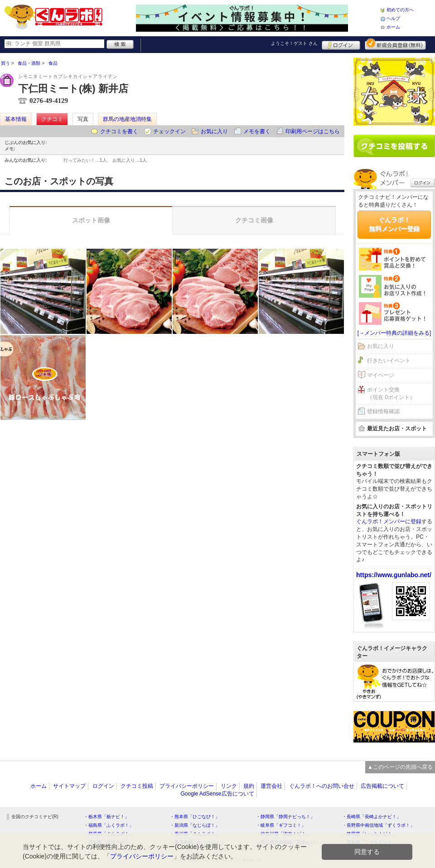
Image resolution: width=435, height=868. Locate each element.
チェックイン (169, 131)
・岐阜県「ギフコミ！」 (281, 825)
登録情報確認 (383, 411)
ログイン (341, 44)
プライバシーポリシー (187, 786)
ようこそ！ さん (294, 43)
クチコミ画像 (254, 220)
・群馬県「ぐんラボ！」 (109, 834)
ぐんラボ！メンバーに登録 (389, 521)
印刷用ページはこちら (313, 131)
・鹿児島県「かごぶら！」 (197, 842)
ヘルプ (393, 18)
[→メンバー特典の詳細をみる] (394, 333)
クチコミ (52, 119)
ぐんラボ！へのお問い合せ (322, 786)
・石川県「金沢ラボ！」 (109, 842)
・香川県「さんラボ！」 (195, 834)
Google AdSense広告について (217, 794)
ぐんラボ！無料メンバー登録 (394, 224)
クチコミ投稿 (137, 786)
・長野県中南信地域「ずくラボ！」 (378, 825)
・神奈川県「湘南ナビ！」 (283, 834)
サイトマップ (69, 786)
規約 (249, 786)
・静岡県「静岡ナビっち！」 (285, 817)
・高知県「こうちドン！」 (369, 842)
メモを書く (257, 131)
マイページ (381, 375)
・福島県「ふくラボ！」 (109, 825)
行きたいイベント (389, 361)
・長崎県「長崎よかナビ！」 (372, 817)
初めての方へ (400, 10)
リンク (229, 786)
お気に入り (214, 131)
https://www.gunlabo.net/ (394, 575)
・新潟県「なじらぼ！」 (195, 825)
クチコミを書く (119, 131)
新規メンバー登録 (395, 44)
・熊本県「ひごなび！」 (195, 817)
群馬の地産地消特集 (127, 119)
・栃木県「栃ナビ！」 (106, 817)
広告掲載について (382, 786)
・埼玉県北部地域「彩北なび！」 (290, 842)
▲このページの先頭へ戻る (400, 767)
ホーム (393, 27)
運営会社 (271, 786)
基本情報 (16, 119)
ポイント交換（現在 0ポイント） (391, 393)
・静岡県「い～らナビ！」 (369, 834)
